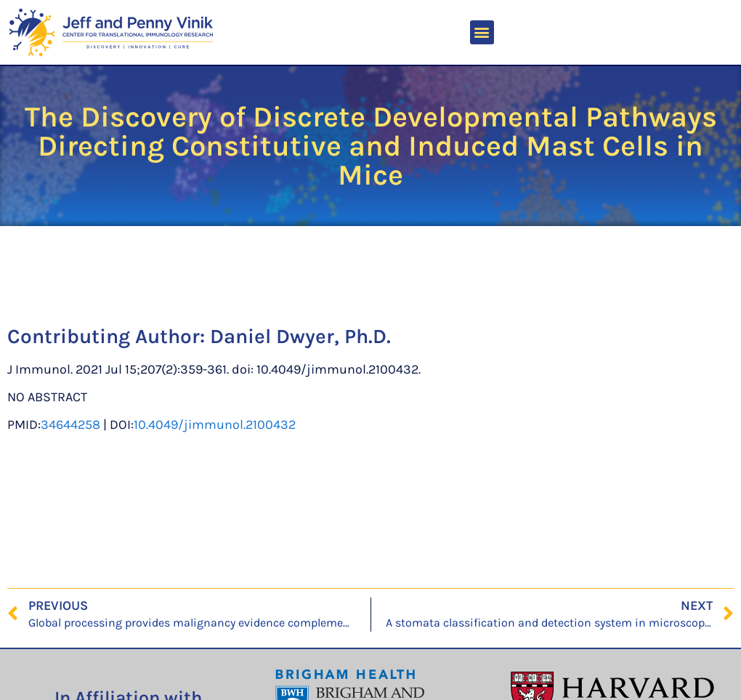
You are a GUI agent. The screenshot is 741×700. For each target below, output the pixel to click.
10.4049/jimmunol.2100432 (215, 425)
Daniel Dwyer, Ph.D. (300, 336)
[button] (482, 32)
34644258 (70, 425)
